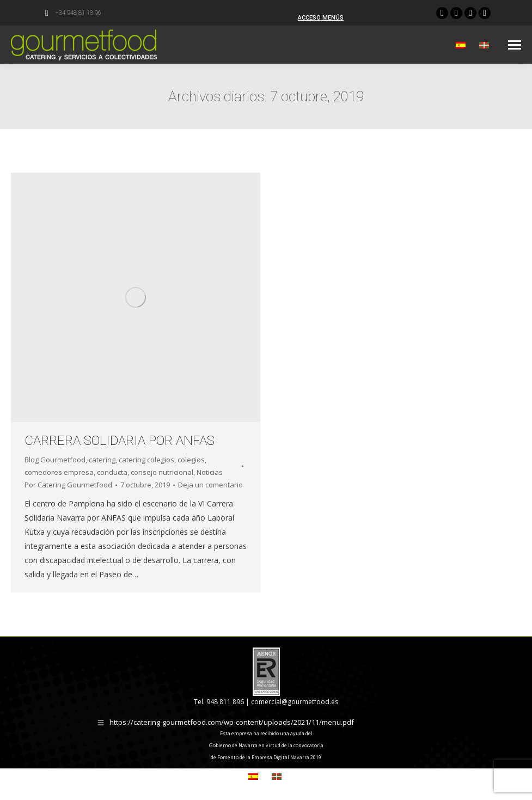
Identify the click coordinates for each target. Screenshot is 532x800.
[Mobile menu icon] (515, 45)
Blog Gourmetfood (55, 460)
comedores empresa (59, 472)
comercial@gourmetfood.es (295, 702)
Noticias (210, 472)
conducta (112, 472)
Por (68, 485)
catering (102, 460)
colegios (191, 460)
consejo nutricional (162, 472)
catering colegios (146, 460)
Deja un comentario (210, 485)
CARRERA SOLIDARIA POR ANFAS (120, 441)
